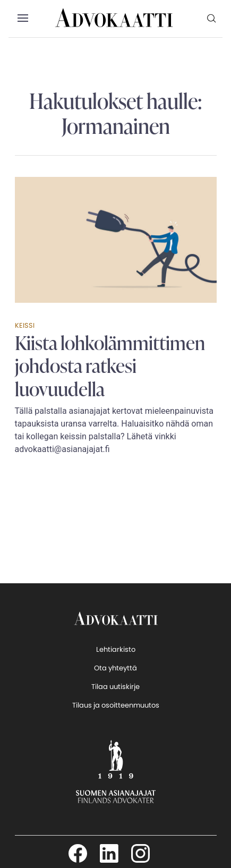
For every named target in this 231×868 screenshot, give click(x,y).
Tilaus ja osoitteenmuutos (116, 705)
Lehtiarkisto (116, 649)
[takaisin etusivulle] (116, 618)
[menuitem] (212, 18)
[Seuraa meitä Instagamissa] (140, 853)
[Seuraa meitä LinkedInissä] (109, 853)
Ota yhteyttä (115, 668)
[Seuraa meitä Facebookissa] (78, 853)
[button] (23, 19)
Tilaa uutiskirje (115, 687)
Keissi (25, 325)
